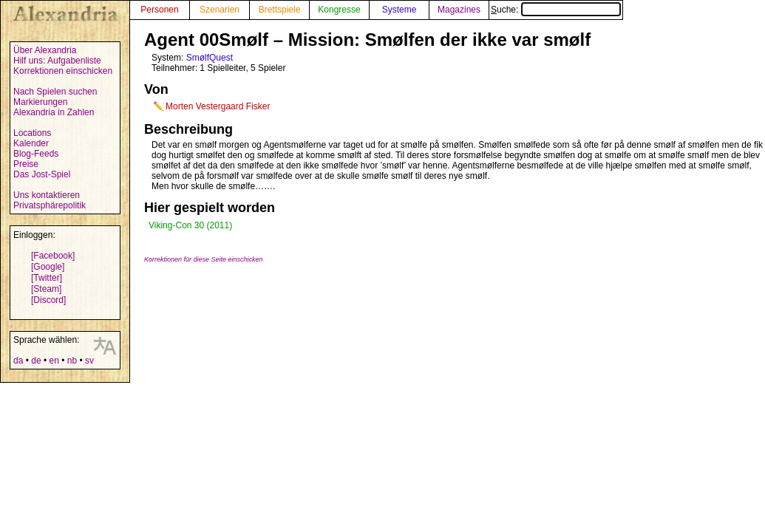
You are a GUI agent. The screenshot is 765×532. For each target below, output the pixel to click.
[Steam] (46, 289)
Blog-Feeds (36, 154)
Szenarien (220, 10)
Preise (26, 164)
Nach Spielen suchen (55, 92)
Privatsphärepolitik (50, 205)
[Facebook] (53, 256)
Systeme (399, 10)
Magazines (459, 10)
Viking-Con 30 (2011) (190, 225)
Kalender (31, 143)
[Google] (48, 267)
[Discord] (48, 300)
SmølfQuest (210, 58)
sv (89, 361)
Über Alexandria (45, 50)
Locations (32, 133)
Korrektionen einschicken (63, 71)
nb (72, 361)
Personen (159, 10)
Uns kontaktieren (47, 195)
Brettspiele (280, 10)
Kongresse (339, 10)
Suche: (556, 10)
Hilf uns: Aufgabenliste (57, 61)
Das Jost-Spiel (42, 174)
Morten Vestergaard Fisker (218, 106)
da (18, 361)
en (54, 361)
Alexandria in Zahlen (54, 112)
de (36, 361)
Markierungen (40, 102)
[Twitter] (47, 278)
